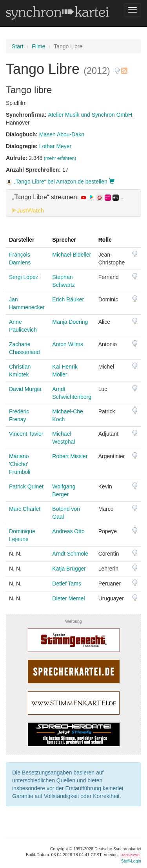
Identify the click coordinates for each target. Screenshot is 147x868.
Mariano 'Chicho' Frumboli (20, 464)
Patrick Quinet (26, 486)
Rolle (105, 240)
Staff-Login (131, 861)
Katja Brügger (69, 569)
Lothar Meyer (55, 146)
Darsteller (22, 240)
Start (18, 46)
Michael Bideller (72, 255)
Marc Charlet (25, 509)
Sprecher (64, 240)
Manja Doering (70, 322)
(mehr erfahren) (60, 158)
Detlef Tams (67, 584)
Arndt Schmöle (70, 554)
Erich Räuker (68, 299)
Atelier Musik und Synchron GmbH (90, 115)
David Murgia (25, 389)
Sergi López (24, 277)
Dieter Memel (68, 598)
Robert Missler (70, 456)
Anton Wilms (68, 344)
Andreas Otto (68, 531)
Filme (38, 46)
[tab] (73, 203)
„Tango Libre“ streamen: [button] (68, 197)
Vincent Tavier (26, 434)
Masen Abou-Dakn (62, 134)
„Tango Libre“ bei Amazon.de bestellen (60, 182)
